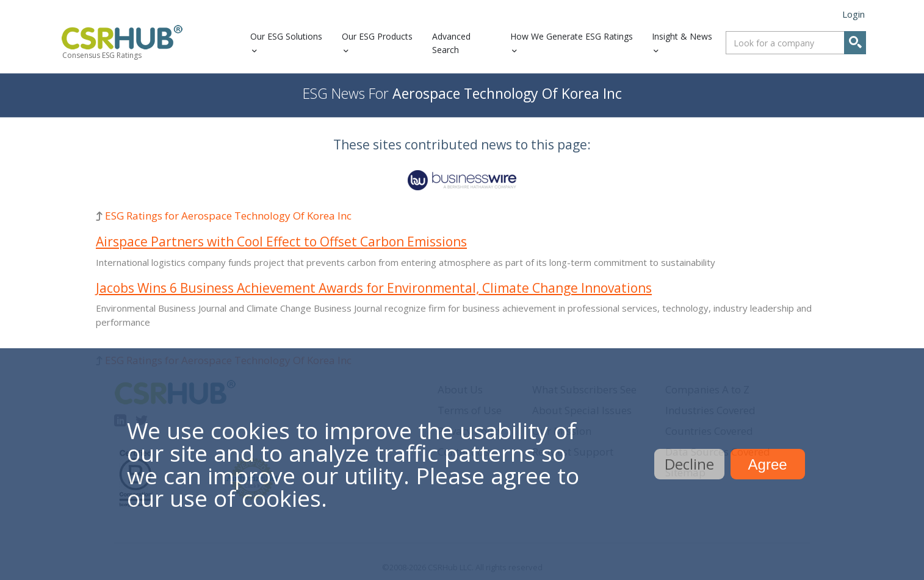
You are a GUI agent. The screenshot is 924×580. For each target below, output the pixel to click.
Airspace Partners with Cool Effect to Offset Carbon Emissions (281, 242)
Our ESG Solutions (286, 36)
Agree (768, 464)
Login (854, 14)
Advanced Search (451, 43)
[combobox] (796, 43)
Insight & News (682, 36)
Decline (689, 464)
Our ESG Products (377, 36)
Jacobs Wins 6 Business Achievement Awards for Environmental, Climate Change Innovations (374, 288)
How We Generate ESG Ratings (572, 36)
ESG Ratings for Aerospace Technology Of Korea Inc (228, 216)
